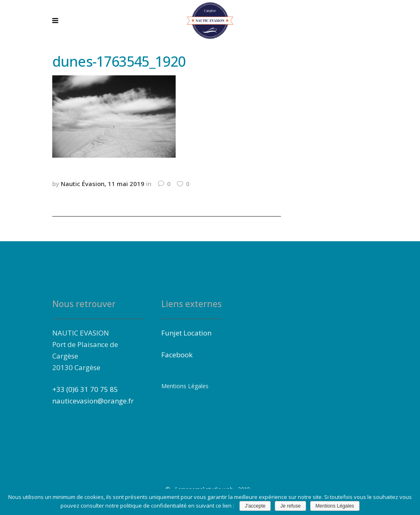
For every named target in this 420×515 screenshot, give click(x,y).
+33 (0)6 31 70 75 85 (85, 389)
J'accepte (255, 506)
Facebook (177, 355)
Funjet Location (186, 333)
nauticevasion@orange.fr (93, 401)
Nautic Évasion (83, 184)
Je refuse (290, 506)
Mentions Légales (185, 386)
